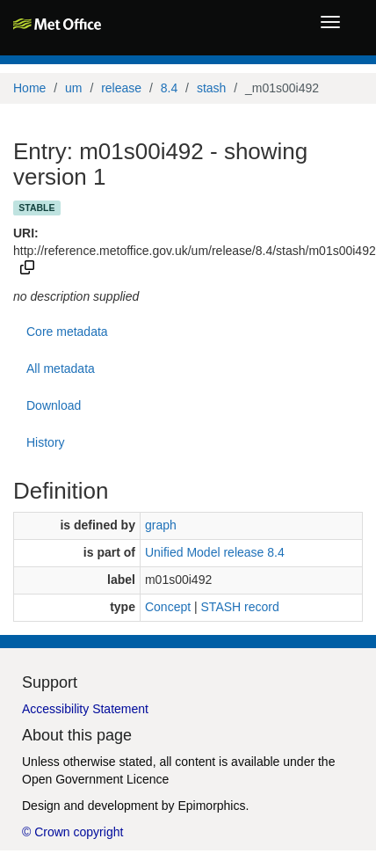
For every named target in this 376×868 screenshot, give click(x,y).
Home (29, 88)
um (73, 88)
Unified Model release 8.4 (215, 552)
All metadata (61, 368)
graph (161, 525)
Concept (168, 607)
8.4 (169, 88)
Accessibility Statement (85, 709)
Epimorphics (211, 806)
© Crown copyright (72, 832)
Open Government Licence (95, 779)
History (46, 442)
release (121, 88)
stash (211, 88)
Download (54, 405)
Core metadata (67, 332)
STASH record (240, 607)
